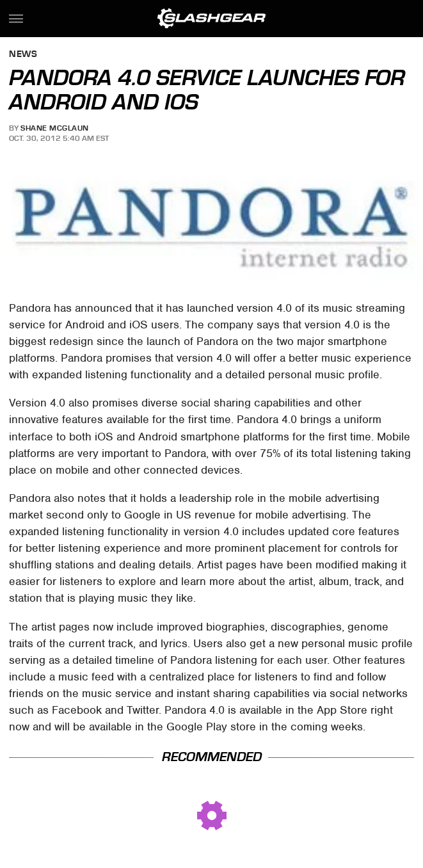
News (23, 55)
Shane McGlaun (55, 128)
